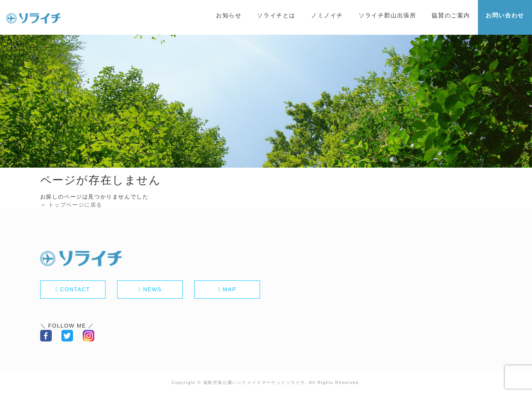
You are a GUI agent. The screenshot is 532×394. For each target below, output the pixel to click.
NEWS (152, 289)
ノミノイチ (327, 15)
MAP (230, 289)
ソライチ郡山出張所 (387, 15)
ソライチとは (276, 15)
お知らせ (229, 15)
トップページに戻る (75, 205)
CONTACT (75, 289)
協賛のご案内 (451, 15)
